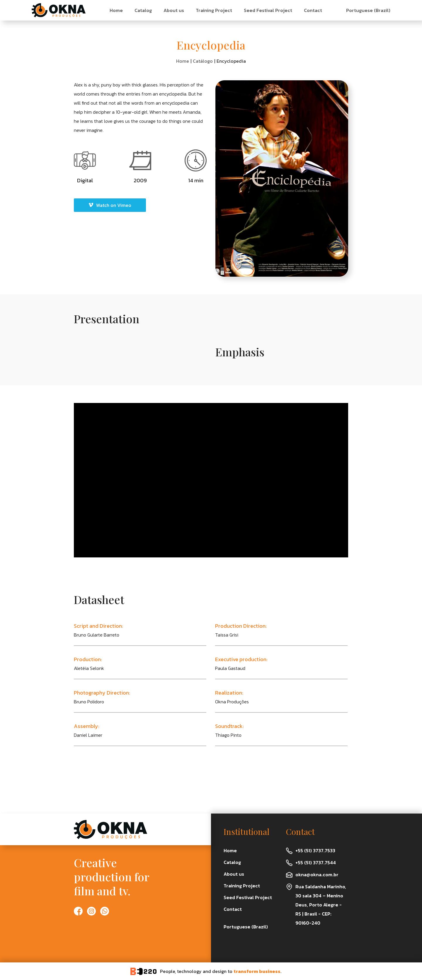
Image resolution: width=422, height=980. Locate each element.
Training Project (214, 10)
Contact (313, 10)
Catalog (143, 10)
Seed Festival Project (268, 10)
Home (116, 10)
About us (174, 10)
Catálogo (203, 61)
